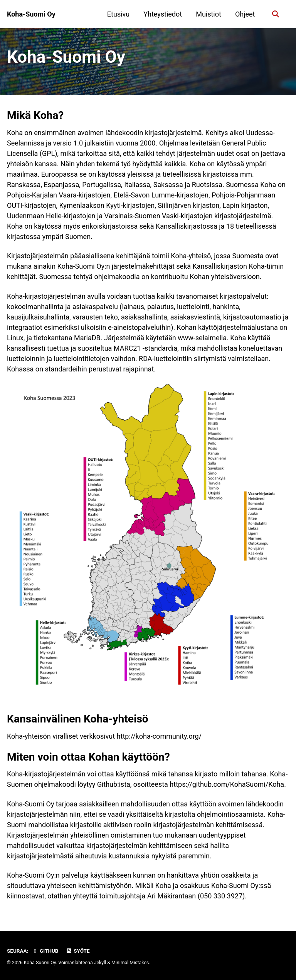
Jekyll (100, 963)
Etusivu (118, 14)
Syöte (78, 951)
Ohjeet (245, 14)
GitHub (45, 951)
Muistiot (209, 14)
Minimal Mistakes (130, 963)
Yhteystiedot (163, 14)
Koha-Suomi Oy (31, 14)
